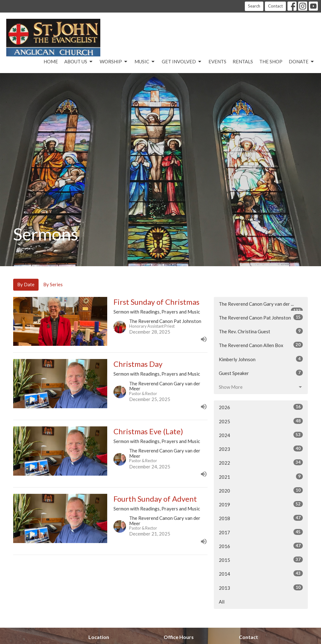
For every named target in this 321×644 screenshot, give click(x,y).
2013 (261, 588)
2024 (261, 435)
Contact (275, 6)
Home (51, 61)
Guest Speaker (261, 373)
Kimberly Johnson (261, 359)
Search (254, 6)
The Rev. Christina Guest (261, 331)
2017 (261, 532)
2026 (261, 407)
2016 (261, 546)
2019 (261, 504)
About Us (79, 62)
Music (145, 62)
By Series (53, 284)
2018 (261, 518)
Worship (114, 62)
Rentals (243, 61)
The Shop (271, 61)
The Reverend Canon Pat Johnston (261, 317)
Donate (302, 62)
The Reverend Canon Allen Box (261, 345)
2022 (261, 462)
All (222, 602)
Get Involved (182, 62)
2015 (261, 560)
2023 (261, 449)
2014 (261, 573)
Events (217, 61)
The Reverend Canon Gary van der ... (261, 306)
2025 (261, 421)
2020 (261, 490)
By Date (26, 284)
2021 (261, 477)
